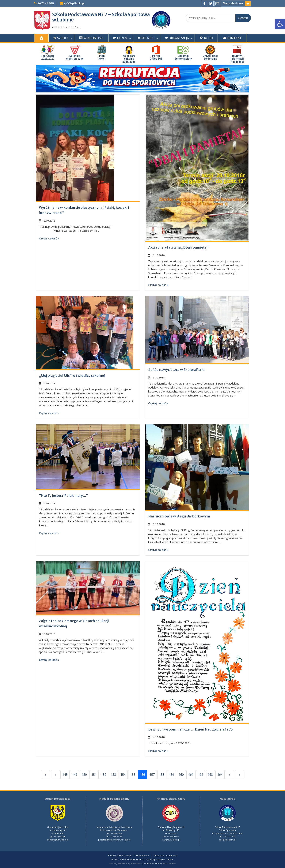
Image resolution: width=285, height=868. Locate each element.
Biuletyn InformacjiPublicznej (237, 59)
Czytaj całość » (49, 238)
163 (210, 775)
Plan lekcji (102, 57)
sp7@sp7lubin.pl (76, 3)
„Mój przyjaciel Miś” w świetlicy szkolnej (72, 376)
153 (113, 775)
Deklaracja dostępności (165, 855)
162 (201, 775)
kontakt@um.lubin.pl (58, 840)
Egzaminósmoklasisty (183, 57)
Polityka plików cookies (120, 855)
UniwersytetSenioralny (210, 57)
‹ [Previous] (55, 775)
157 (152, 775)
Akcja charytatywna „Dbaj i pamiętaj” (179, 247)
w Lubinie (63, 20)
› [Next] (230, 775)
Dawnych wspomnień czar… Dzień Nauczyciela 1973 (190, 729)
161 (191, 775)
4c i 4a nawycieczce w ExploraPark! (176, 370)
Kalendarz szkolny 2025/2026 (129, 59)
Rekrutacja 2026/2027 (48, 57)
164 (220, 775)
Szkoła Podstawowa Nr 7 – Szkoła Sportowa (101, 15)
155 (133, 775)
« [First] (46, 775)
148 (65, 775)
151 (94, 775)
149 (75, 775)
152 (104, 775)
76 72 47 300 (46, 3)
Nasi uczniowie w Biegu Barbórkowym (179, 516)
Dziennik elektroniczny (75, 57)
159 (171, 775)
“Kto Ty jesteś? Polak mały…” (63, 496)
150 (84, 775)
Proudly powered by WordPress (125, 864)
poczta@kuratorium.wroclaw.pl (114, 840)
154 (123, 775)
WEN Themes (169, 864)
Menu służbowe (233, 3)
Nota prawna (143, 855)
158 (162, 775)
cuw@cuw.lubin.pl (171, 840)
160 (181, 775)
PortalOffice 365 (156, 57)
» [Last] (239, 775)
